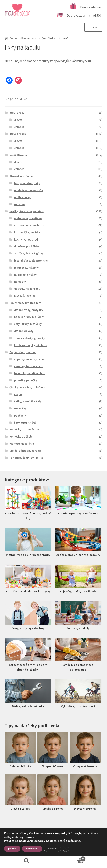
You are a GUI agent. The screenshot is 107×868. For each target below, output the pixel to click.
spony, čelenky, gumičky (30, 338)
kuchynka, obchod (26, 239)
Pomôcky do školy (21, 436)
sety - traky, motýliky (28, 324)
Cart (70, 858)
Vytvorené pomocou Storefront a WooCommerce (40, 844)
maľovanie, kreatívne (28, 218)
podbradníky (22, 197)
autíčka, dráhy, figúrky (29, 253)
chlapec (19, 127)
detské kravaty (24, 331)
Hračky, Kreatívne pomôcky (27, 211)
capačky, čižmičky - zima (30, 359)
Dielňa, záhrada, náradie (25, 451)
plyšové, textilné (25, 296)
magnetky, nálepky (26, 268)
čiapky (18, 394)
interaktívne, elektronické (31, 261)
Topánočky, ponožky (22, 352)
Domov (14, 38)
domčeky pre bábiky (27, 246)
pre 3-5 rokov (18, 134)
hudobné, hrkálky (25, 275)
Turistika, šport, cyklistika (26, 458)
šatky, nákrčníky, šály (28, 401)
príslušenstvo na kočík (29, 190)
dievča (18, 120)
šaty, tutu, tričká (25, 423)
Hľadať (27, 861)
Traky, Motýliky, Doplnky (25, 303)
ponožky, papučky (26, 380)
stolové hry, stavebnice (29, 225)
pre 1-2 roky (17, 113)
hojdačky (20, 282)
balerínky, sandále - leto (30, 373)
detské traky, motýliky (29, 310)
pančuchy (20, 415)
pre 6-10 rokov (18, 155)
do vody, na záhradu (27, 289)
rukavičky (20, 408)
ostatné (19, 204)
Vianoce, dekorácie (22, 444)
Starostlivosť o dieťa (23, 176)
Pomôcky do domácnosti (25, 429)
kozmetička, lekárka (27, 232)
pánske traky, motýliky (29, 317)
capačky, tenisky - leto (29, 366)
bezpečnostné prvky (27, 183)
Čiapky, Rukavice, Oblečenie (27, 387)
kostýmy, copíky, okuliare (31, 345)
